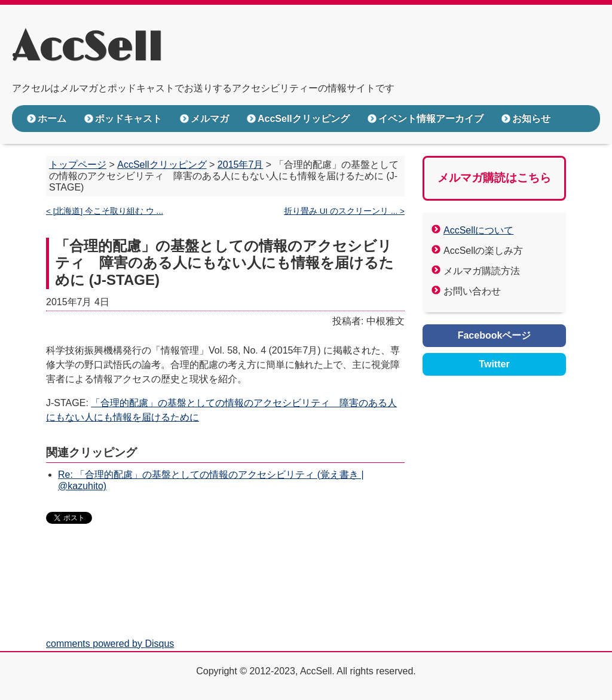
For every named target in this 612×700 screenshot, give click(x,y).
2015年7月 (241, 165)
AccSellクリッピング (304, 119)
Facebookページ (495, 335)
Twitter (494, 364)
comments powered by (110, 644)
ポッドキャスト (128, 119)
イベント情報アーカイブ (431, 119)
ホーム (52, 119)
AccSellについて (478, 230)
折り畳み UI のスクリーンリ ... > (344, 211)
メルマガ (210, 119)
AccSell (87, 48)
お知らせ (531, 119)
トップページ (78, 165)
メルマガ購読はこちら (494, 178)
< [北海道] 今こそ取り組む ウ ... (105, 211)
